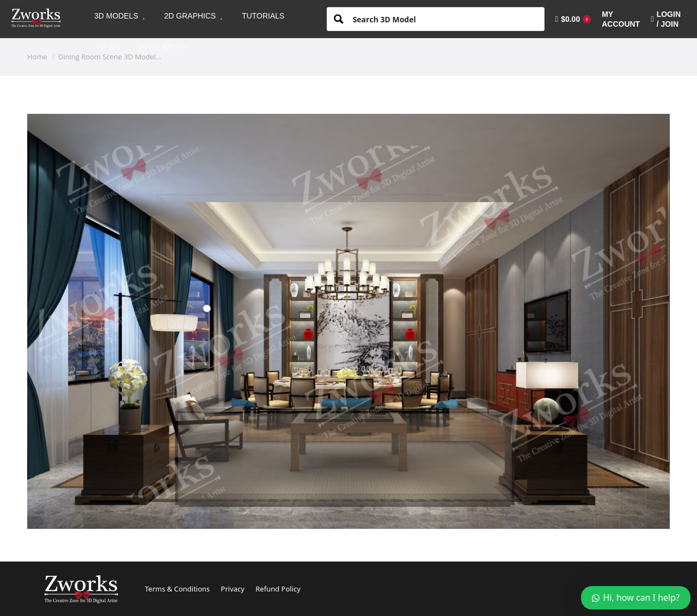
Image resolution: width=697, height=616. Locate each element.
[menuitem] (120, 16)
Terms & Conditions (177, 589)
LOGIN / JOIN (666, 19)
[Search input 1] (444, 19)
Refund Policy (278, 589)
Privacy (233, 589)
